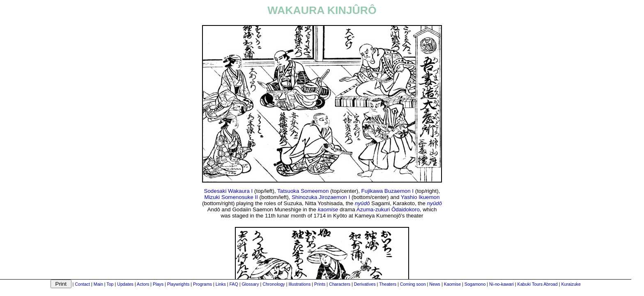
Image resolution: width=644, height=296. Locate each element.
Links (221, 284)
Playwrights (178, 284)
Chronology (274, 284)
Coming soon (413, 284)
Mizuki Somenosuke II (231, 197)
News (435, 284)
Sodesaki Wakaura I (229, 191)
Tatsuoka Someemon (303, 191)
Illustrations (299, 284)
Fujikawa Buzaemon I (388, 191)
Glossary (250, 284)
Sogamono (475, 284)
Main (98, 284)
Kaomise (452, 284)
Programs (202, 284)
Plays (158, 284)
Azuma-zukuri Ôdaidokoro (388, 209)
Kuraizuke (571, 284)
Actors (143, 284)
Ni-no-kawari (501, 284)
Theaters (388, 284)
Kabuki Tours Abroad (538, 284)
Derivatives (365, 284)
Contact (82, 284)
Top (110, 284)
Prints (320, 284)
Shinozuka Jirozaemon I (321, 197)
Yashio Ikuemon (420, 197)
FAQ (233, 284)
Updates (125, 284)
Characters (340, 284)
